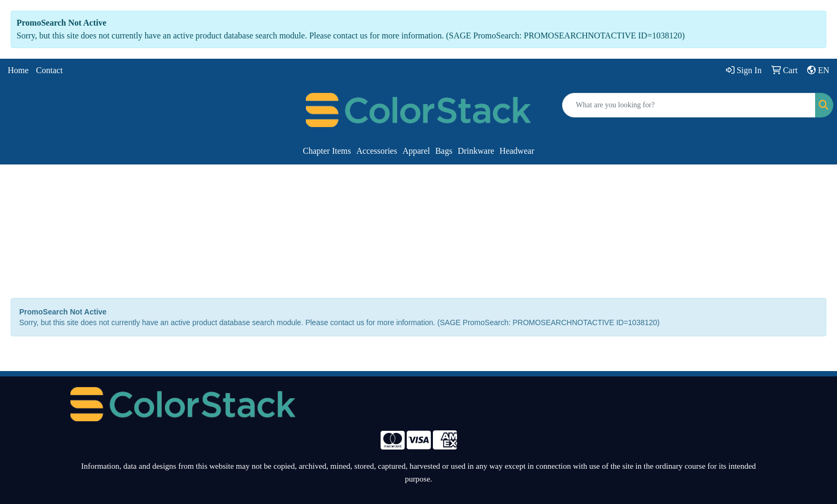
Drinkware (476, 151)
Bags (444, 151)
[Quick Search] (689, 105)
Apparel (416, 151)
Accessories (376, 151)
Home (18, 70)
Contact (50, 70)
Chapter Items (327, 151)
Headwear (517, 151)
